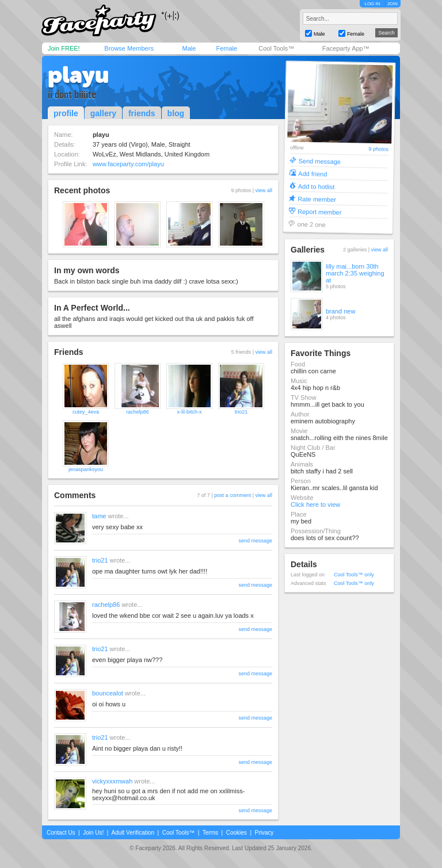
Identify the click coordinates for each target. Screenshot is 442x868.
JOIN (393, 4)
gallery (103, 113)
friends (142, 113)
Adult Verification (133, 833)
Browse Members (129, 48)
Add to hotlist (317, 186)
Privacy (264, 833)
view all (264, 190)
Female (226, 48)
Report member (320, 211)
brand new (340, 311)
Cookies (237, 833)
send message (255, 541)
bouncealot (108, 693)
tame (99, 516)
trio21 (241, 412)
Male (189, 48)
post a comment (233, 495)
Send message (319, 161)
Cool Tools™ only (354, 575)
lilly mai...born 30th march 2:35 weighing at (355, 273)
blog (176, 113)
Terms (210, 833)
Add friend (313, 173)
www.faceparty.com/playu (128, 164)
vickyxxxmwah (112, 781)
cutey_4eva (86, 412)
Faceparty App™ (346, 48)
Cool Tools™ (276, 48)
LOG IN (372, 4)
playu (78, 75)
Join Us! (93, 833)
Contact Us (61, 833)
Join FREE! (64, 48)
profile (66, 113)
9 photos (378, 149)
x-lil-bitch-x (189, 412)
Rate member (317, 199)
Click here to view (315, 504)
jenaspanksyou (86, 469)
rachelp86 (138, 412)
